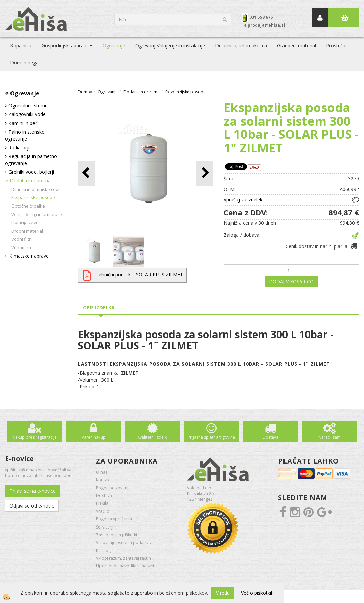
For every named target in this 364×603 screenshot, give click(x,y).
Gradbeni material (297, 46)
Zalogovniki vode (27, 114)
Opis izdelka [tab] (99, 308)
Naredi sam (329, 437)
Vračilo (103, 511)
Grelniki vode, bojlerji (31, 172)
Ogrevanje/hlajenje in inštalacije (170, 46)
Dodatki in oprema (30, 181)
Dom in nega (24, 62)
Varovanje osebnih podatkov (124, 543)
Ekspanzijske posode (33, 197)
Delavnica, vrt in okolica (241, 46)
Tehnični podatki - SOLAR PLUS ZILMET (139, 274)
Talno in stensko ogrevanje (25, 135)
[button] (205, 173)
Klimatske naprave (29, 256)
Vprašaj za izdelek (243, 200)
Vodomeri (21, 247)
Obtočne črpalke (28, 206)
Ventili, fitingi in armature (37, 214)
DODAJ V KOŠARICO (291, 282)
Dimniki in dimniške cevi (35, 189)
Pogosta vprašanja (114, 519)
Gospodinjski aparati (64, 46)
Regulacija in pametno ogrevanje (31, 160)
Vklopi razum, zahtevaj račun (123, 558)
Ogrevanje (114, 46)
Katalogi (104, 550)
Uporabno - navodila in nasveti (126, 566)
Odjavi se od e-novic (32, 506)
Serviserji (105, 527)
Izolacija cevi (24, 222)
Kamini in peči (24, 123)
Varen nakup (94, 437)
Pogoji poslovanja (113, 488)
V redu (223, 593)
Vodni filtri (21, 239)
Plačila (102, 503)
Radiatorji (19, 147)
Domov (85, 92)
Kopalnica (21, 46)
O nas (102, 472)
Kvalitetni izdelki (153, 437)
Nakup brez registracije (35, 437)
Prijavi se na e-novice (33, 491)
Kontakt (103, 480)
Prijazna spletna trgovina (211, 437)
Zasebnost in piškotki (117, 535)
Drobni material (27, 231)
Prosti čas (337, 46)
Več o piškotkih (257, 593)
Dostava (270, 437)
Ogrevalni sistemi (27, 105)
